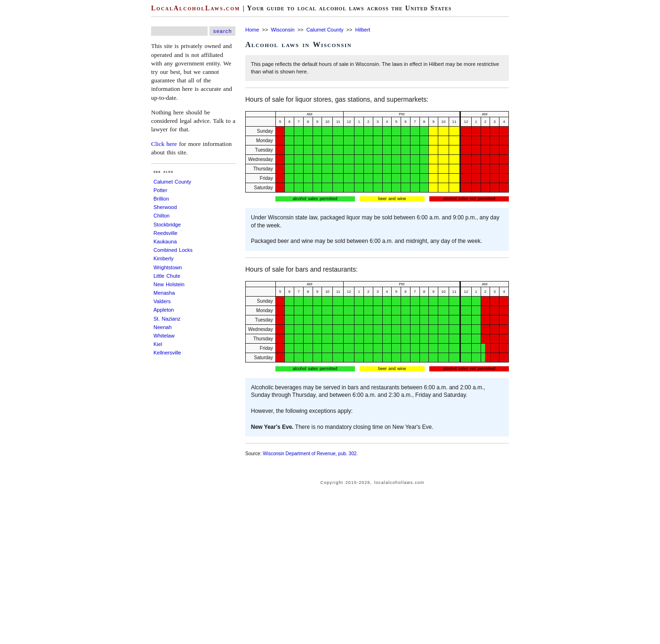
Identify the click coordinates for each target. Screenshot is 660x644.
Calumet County (172, 182)
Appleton (164, 310)
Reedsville (165, 233)
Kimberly (164, 258)
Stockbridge (167, 225)
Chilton (161, 216)
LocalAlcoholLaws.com (196, 8)
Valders (162, 301)
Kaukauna (165, 241)
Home (252, 30)
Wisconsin (282, 30)
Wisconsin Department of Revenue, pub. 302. (310, 454)
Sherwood (165, 207)
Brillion (161, 199)
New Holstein (169, 284)
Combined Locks (173, 250)
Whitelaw (164, 336)
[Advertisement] (28, 141)
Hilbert (363, 30)
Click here (164, 144)
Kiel (158, 344)
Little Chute (167, 276)
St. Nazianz (167, 319)
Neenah (163, 327)
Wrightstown (168, 267)
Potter (160, 190)
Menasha (164, 293)
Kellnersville (167, 353)
